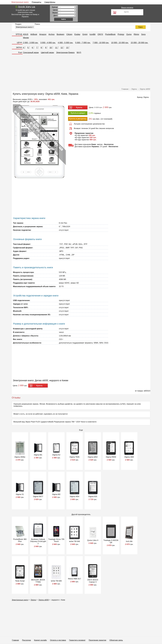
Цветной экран (47, 53)
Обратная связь (116, 640)
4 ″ (24, 48)
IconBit (93, 34)
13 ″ (68, 48)
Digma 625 (93, 497)
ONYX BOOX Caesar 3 (93, 581)
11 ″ (57, 48)
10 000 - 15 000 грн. (120, 43)
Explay (77, 34)
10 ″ (51, 48)
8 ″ (42, 48)
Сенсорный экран (31, 53)
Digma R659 (111, 457)
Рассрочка (26, 640)
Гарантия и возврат (77, 640)
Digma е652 (93, 457)
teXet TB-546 (75, 541)
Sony (143, 34)
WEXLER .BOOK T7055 (38, 581)
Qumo (129, 34)
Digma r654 (75, 497)
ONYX (100, 34)
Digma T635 (74, 457)
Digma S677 (38, 497)
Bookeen (60, 34)
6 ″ (33, 48)
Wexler (26, 38)
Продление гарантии (97, 640)
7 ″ (37, 48)
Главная (15, 640)
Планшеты (36, 2)
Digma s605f (44, 600)
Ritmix (136, 34)
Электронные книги (20, 2)
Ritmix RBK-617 (75, 579)
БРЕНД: (19, 34)
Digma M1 (38, 455)
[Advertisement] (76, 71)
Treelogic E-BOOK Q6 (111, 541)
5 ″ (29, 48)
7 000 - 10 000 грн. (101, 43)
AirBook (34, 34)
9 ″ (46, 48)
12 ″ (62, 48)
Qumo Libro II (93, 540)
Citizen (69, 34)
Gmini (85, 34)
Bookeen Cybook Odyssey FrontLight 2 (38, 541)
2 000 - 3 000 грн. (31, 43)
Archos (52, 34)
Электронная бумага (65, 53)
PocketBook (110, 34)
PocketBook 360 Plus (20, 540)
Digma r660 (129, 457)
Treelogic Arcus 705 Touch (56, 540)
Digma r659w (20, 457)
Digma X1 (20, 494)
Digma (146, 97)
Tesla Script (20, 581)
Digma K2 (56, 455)
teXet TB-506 (56, 581)
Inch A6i (129, 541)
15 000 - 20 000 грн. (139, 43)
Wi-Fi (79, 53)
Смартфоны (50, 2)
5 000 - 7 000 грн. (83, 43)
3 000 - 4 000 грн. (48, 43)
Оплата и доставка (58, 640)
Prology (121, 34)
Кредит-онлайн (40, 640)
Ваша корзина (127, 8)
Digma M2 (56, 494)
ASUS (26, 34)
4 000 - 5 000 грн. (66, 43)
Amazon (43, 34)
